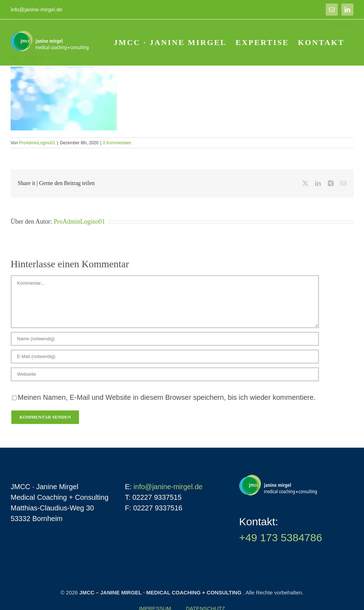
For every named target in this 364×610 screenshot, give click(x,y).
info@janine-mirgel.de (36, 9)
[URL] (165, 374)
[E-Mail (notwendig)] (165, 357)
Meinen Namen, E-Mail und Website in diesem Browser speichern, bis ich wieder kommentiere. (167, 397)
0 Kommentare (117, 143)
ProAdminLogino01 (37, 143)
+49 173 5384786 (280, 538)
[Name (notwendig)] (165, 339)
